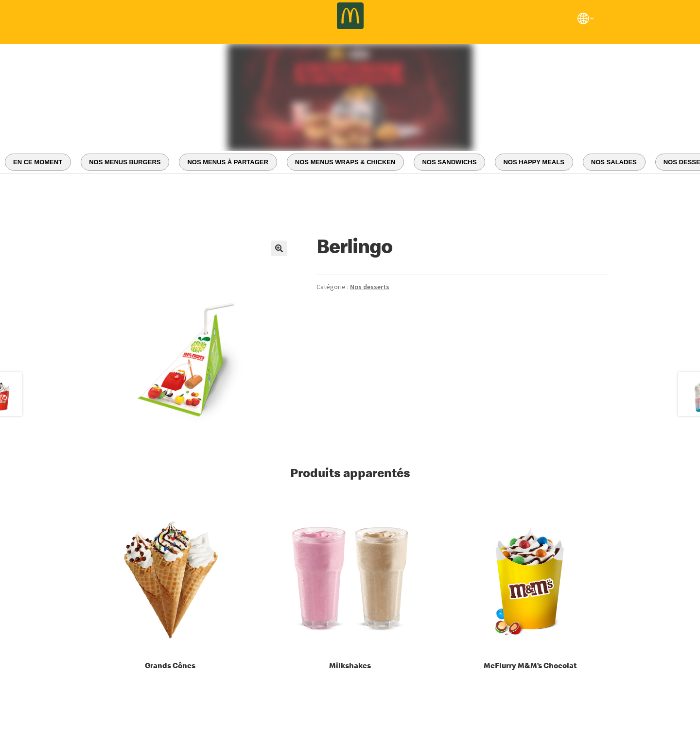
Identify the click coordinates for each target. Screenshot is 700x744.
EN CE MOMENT (38, 162)
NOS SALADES (614, 162)
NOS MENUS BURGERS (125, 162)
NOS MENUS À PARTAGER (227, 162)
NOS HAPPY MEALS (534, 162)
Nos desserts (370, 287)
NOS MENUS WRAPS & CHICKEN (345, 162)
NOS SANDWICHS (449, 162)
